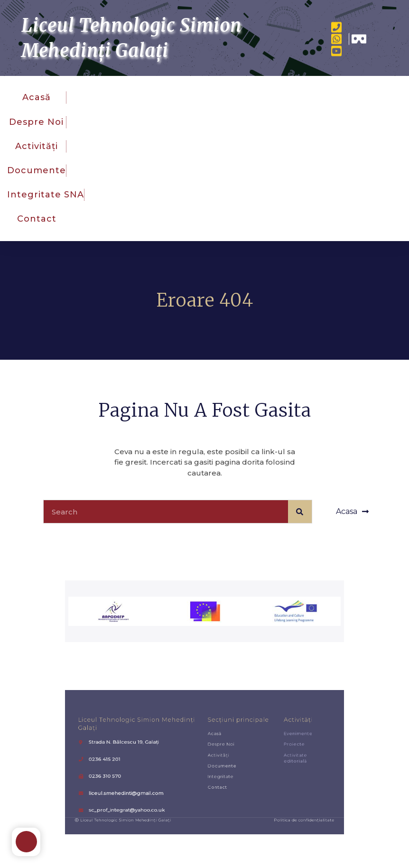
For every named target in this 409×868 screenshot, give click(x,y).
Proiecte (261, 751)
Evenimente (263, 744)
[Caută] (300, 512)
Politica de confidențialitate (267, 799)
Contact (37, 219)
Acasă (37, 97)
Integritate (214, 771)
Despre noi (36, 122)
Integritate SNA (46, 195)
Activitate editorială (262, 760)
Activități (37, 146)
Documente (37, 170)
